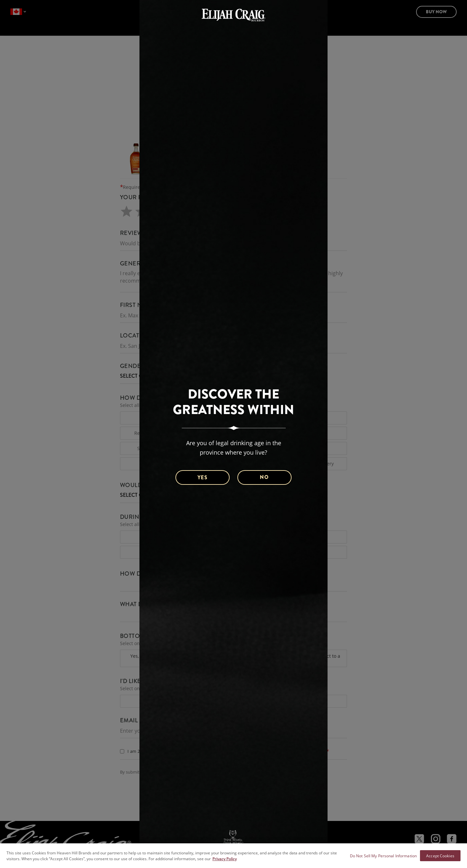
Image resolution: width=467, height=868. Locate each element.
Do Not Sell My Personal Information (383, 856)
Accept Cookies (440, 856)
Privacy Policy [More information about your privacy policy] (225, 859)
